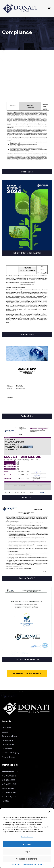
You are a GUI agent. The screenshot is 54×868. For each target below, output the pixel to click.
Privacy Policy (8, 757)
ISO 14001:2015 (9, 784)
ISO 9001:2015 (9, 780)
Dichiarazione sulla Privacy (33, 864)
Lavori (5, 732)
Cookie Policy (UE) (10, 753)
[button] (50, 812)
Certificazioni (8, 744)
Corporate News (10, 736)
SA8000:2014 (8, 788)
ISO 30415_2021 (9, 797)
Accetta (27, 844)
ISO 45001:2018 (9, 792)
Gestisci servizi (27, 837)
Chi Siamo (7, 728)
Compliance (8, 740)
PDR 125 (6, 801)
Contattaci (7, 749)
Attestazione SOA (10, 772)
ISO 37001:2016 (9, 776)
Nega (27, 852)
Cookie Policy (16, 864)
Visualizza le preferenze (27, 859)
